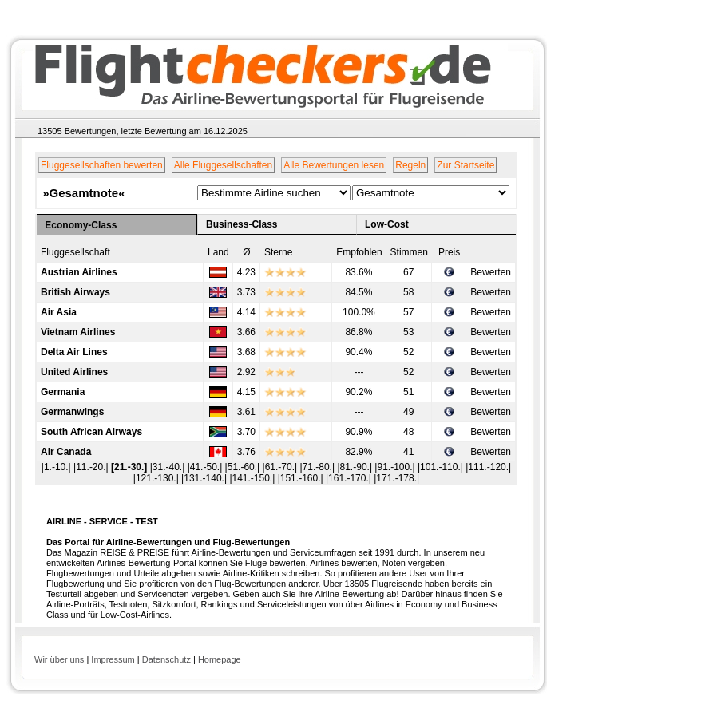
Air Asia (59, 312)
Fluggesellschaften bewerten (102, 165)
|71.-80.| (318, 467)
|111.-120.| (488, 467)
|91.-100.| (396, 467)
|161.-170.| (350, 478)
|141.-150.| (253, 478)
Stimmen (409, 252)
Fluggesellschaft (75, 252)
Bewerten (491, 272)
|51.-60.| (244, 467)
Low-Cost (387, 224)
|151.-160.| (302, 478)
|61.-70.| (281, 467)
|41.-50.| (206, 467)
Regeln (410, 165)
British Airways (75, 292)
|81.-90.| (356, 467)
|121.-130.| (157, 478)
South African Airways (91, 432)
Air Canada (66, 452)
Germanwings (72, 412)
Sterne (278, 252)
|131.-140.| (205, 478)
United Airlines (74, 372)
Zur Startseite (466, 165)
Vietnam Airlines (78, 332)
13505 (50, 131)
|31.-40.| (169, 467)
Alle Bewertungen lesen (334, 165)
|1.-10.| (57, 467)
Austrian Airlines (79, 272)
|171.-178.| (396, 478)
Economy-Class (81, 225)
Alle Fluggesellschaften (223, 165)
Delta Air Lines (74, 352)
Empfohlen (359, 252)
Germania (63, 392)
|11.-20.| (92, 467)
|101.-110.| (442, 467)
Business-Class (242, 224)
